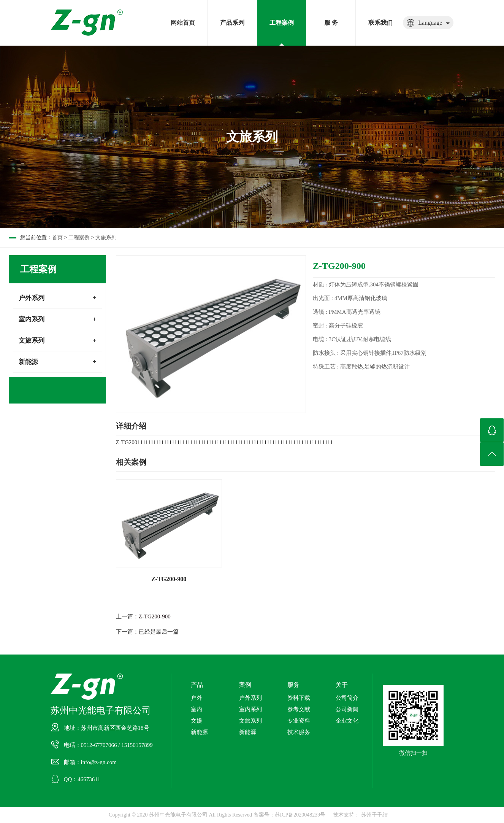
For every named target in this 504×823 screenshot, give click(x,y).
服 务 (331, 23)
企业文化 (347, 721)
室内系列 (32, 319)
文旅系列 (106, 238)
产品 (197, 685)
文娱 (197, 721)
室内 (197, 709)
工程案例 (282, 23)
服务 (293, 685)
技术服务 (299, 732)
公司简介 (347, 698)
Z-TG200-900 (155, 616)
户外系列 (32, 298)
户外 (197, 698)
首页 (57, 238)
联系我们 (380, 23)
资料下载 (299, 698)
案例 (245, 685)
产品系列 (232, 23)
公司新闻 (347, 709)
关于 (342, 685)
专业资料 (299, 721)
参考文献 (299, 709)
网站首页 (183, 23)
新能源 (28, 362)
